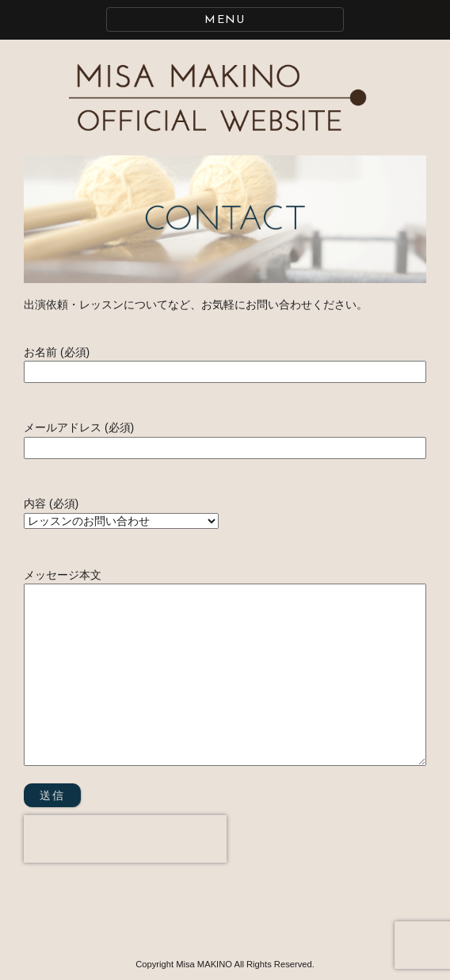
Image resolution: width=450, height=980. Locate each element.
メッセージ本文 (225, 668)
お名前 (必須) (225, 362)
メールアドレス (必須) (225, 437)
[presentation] (125, 839)
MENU (225, 20)
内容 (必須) (121, 512)
